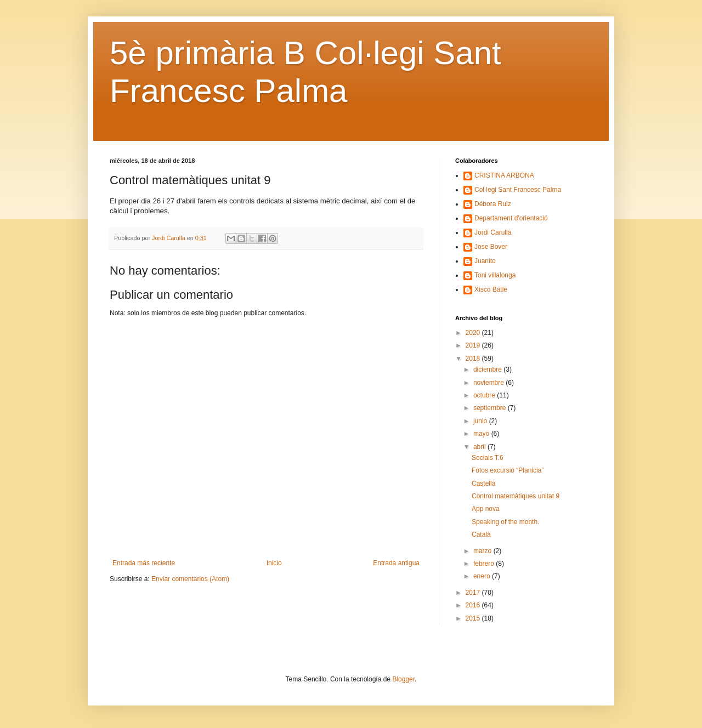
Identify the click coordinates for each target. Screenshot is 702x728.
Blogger (403, 679)
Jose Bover (491, 247)
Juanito (485, 261)
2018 (474, 359)
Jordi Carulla (493, 232)
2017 (474, 593)
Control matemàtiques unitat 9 (516, 496)
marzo (483, 551)
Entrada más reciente (144, 563)
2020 (474, 333)
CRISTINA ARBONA (504, 175)
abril (480, 447)
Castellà (483, 484)
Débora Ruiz (493, 204)
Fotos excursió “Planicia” (508, 470)
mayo (482, 434)
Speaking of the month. (505, 522)
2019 (474, 345)
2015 (474, 618)
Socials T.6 (488, 458)
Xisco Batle (491, 289)
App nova (486, 509)
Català (481, 534)
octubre (485, 395)
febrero (485, 564)
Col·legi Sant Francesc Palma (518, 190)
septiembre (491, 408)
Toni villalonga (495, 275)
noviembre (489, 383)
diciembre (488, 369)
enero (483, 576)
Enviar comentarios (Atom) (190, 579)
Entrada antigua (396, 563)
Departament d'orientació (511, 218)
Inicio (274, 563)
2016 (474, 605)
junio (481, 421)
